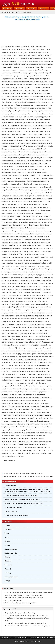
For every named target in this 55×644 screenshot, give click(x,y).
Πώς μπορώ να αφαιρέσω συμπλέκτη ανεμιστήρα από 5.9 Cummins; (26, 616)
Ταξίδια (7, 537)
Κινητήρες (43, 8)
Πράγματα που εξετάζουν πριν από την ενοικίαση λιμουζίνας (23, 499)
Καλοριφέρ (8, 573)
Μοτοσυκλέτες (9, 529)
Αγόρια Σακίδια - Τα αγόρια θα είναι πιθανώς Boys (20, 613)
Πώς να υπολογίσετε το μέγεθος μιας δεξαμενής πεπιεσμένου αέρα (25, 623)
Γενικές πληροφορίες (11, 577)
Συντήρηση (8, 565)
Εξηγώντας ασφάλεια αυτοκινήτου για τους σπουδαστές (22, 496)
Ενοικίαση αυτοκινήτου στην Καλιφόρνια (17, 515)
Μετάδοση (8, 557)
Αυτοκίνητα (19, 8)
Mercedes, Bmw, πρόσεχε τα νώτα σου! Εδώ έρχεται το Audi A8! (23, 474)
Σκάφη (7, 533)
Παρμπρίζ (8, 569)
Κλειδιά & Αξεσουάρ (11, 553)
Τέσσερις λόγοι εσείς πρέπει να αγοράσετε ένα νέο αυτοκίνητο (23, 503)
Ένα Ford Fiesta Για (11, 511)
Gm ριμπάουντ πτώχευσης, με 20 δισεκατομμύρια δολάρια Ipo (24, 598)
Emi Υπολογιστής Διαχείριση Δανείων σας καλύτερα (21, 603)
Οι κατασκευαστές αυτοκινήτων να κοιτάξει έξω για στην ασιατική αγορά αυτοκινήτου (28, 476)
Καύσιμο (7, 581)
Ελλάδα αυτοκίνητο (7, 12)
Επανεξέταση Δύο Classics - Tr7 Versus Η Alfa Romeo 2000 (24, 595)
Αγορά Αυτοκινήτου (37, 637)
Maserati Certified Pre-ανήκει (13, 507)
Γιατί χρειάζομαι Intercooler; (14, 600)
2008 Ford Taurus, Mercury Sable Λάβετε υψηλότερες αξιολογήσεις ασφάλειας (29, 593)
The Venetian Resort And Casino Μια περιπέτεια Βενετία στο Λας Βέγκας (27, 626)
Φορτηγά (7, 541)
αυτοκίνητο (18, 12)
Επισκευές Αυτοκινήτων (20, 637)
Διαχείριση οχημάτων (11, 549)
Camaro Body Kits (10, 485)
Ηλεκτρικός (8, 561)
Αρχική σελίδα (7, 8)
